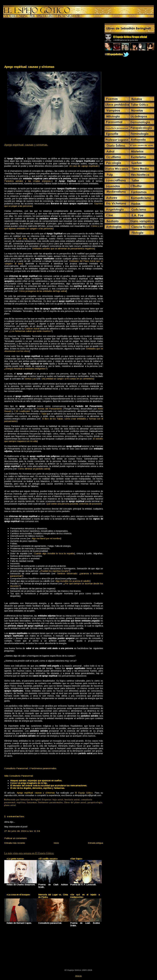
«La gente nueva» (15, 859)
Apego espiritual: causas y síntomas (29, 67)
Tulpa (44, 414)
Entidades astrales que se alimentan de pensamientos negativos (63, 248)
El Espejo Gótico (84, 793)
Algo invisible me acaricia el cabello (73, 581)
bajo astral (58, 800)
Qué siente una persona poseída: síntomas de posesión (74, 504)
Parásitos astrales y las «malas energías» (28, 181)
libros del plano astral (75, 802)
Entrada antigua (95, 843)
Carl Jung (22, 238)
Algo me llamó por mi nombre (46, 538)
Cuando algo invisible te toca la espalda (54, 553)
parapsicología (95, 802)
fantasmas (32, 802)
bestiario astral (72, 800)
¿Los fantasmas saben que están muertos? (31, 331)
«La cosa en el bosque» (18, 895)
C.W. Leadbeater (22, 411)
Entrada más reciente (15, 843)
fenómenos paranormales (50, 802)
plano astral (10, 805)
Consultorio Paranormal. (16, 768)
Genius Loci (30, 379)
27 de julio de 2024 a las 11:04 (22, 831)
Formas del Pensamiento (49, 409)
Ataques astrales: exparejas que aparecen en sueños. (36, 781)
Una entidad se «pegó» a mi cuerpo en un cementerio (68, 379)
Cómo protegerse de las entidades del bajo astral (42, 291)
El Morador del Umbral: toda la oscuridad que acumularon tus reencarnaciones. (49, 786)
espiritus (21, 802)
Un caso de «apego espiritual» (84, 166)
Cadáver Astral (32, 329)
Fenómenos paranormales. (44, 768)
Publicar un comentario (16, 838)
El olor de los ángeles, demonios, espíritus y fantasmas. (38, 788)
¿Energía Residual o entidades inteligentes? (26, 369)
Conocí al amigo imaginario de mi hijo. (29, 783)
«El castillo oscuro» (48, 859)
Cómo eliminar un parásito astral (34, 469)
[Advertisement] (29, 42)
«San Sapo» (76, 859)
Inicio (56, 843)
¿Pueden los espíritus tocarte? (54, 571)
